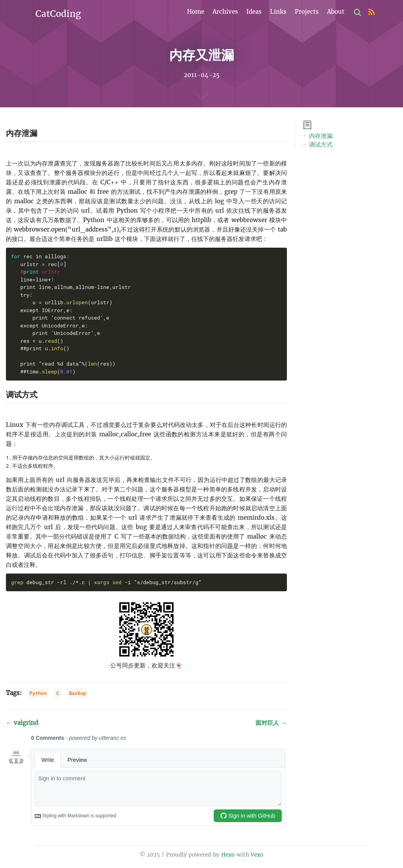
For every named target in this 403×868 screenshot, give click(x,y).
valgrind (22, 723)
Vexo (257, 855)
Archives (225, 12)
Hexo (228, 855)
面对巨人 (271, 723)
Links (278, 12)
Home (196, 12)
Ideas (254, 12)
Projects (307, 12)
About (336, 12)
